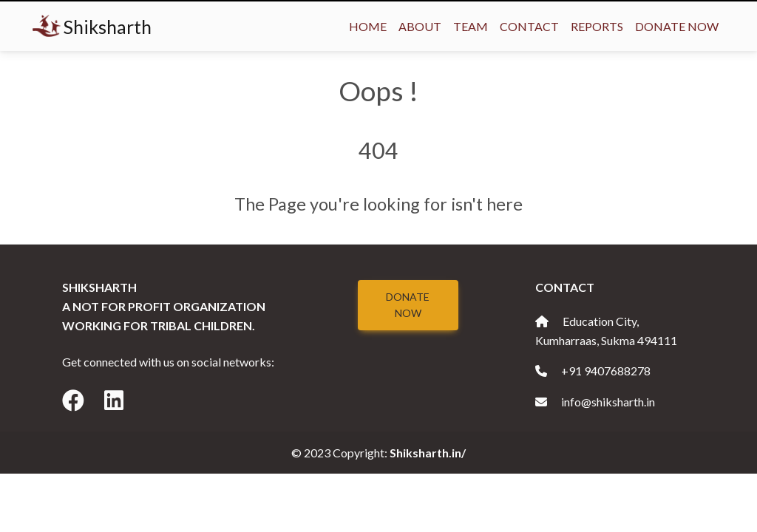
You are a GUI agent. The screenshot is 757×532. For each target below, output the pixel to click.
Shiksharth (92, 26)
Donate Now (677, 26)
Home (368, 26)
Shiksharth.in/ (428, 453)
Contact (529, 26)
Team (471, 26)
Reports (597, 26)
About (420, 26)
